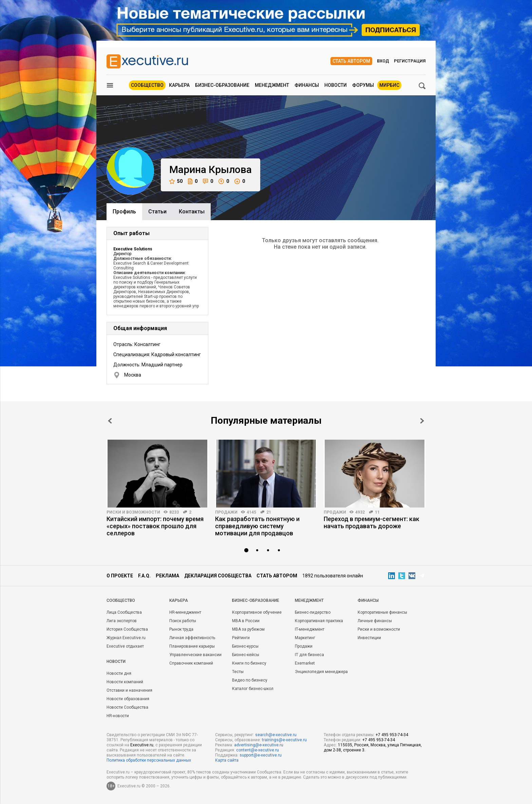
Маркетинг (305, 638)
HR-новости (118, 716)
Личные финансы (375, 621)
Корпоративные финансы (382, 612)
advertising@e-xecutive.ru (259, 745)
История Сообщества (127, 629)
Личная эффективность (192, 638)
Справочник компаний (191, 663)
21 (269, 512)
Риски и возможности (133, 512)
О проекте (120, 576)
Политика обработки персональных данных (149, 760)
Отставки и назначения (129, 690)
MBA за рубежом (248, 629)
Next (422, 421)
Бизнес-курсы (245, 646)
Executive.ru (142, 745)
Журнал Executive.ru (126, 638)
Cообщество (121, 600)
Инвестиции (369, 638)
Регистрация (410, 61)
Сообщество (147, 85)
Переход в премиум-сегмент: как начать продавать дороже (372, 522)
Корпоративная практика (319, 621)
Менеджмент (272, 85)
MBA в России (246, 621)
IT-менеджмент (310, 629)
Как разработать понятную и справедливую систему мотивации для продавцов (257, 526)
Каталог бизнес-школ (253, 689)
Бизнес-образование (222, 85)
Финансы (307, 85)
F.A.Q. (144, 576)
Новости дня (119, 673)
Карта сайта (227, 760)
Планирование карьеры (192, 646)
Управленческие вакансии (195, 655)
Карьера (179, 85)
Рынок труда (181, 629)
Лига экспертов (122, 621)
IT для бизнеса (309, 655)
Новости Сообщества (127, 707)
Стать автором (351, 61)
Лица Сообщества (124, 612)
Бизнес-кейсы (246, 655)
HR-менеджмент (185, 612)
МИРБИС (389, 85)
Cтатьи (157, 212)
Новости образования (128, 699)
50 (176, 181)
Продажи (226, 512)
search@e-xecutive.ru (276, 735)
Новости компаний (125, 682)
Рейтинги (241, 638)
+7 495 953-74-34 (392, 735)
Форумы (363, 85)
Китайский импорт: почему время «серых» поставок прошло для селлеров (155, 526)
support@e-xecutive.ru (261, 755)
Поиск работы (183, 621)
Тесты (238, 672)
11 (377, 512)
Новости (336, 85)
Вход (383, 61)
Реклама (167, 576)
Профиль (124, 212)
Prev (110, 421)
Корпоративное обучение (257, 612)
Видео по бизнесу (250, 680)
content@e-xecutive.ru (258, 750)
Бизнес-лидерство (313, 612)
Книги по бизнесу (249, 663)
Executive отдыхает (125, 646)
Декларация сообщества (218, 576)
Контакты (192, 212)
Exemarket (305, 663)
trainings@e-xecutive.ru (284, 740)
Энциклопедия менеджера (321, 672)
